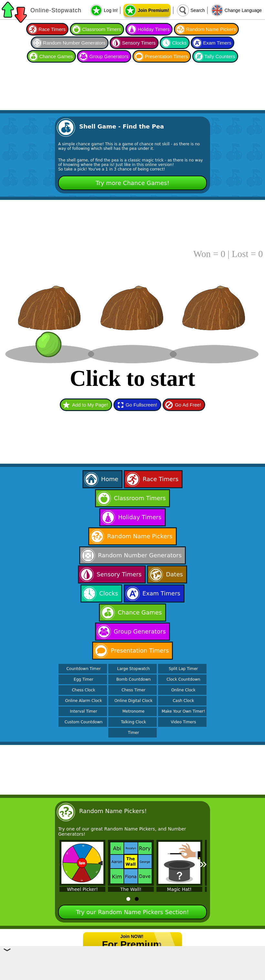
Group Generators (109, 56)
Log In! (111, 10)
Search (197, 10)
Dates (174, 574)
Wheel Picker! (82, 889)
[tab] (128, 899)
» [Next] (203, 863)
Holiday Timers (154, 29)
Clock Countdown (183, 679)
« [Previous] (62, 863)
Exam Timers (217, 43)
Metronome (133, 711)
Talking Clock (133, 722)
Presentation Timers (166, 56)
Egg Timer (84, 679)
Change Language (243, 10)
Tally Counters (220, 56)
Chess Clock (83, 690)
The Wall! (131, 889)
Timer (133, 733)
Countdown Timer (83, 669)
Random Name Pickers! (113, 811)
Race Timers (52, 29)
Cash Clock (183, 701)
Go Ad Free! (188, 405)
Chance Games (56, 56)
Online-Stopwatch (56, 10)
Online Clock (183, 690)
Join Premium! (153, 10)
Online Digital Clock (133, 701)
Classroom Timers (102, 29)
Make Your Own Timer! (183, 711)
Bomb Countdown (134, 679)
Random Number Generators (74, 43)
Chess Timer (133, 690)
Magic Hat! (179, 889)
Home (110, 479)
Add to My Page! (90, 405)
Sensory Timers (139, 43)
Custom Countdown (84, 722)
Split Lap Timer (183, 669)
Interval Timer (84, 711)
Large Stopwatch (134, 669)
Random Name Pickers (211, 29)
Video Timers (183, 722)
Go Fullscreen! (142, 405)
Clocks (179, 43)
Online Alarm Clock (83, 701)
